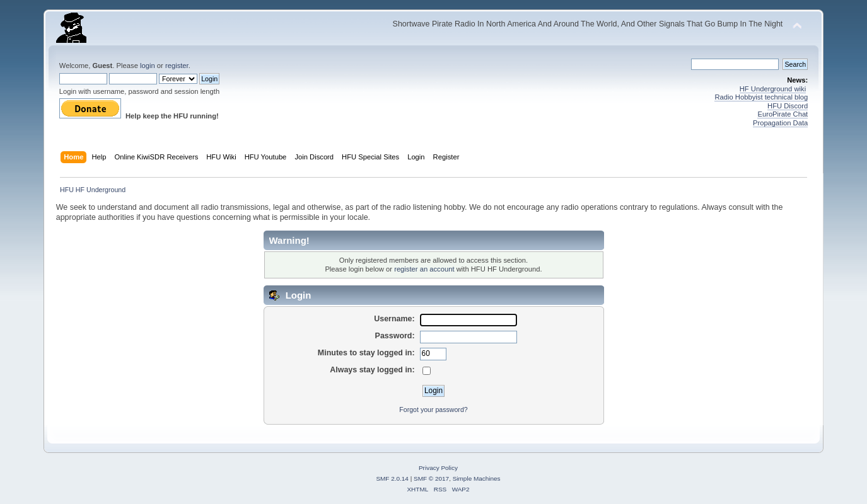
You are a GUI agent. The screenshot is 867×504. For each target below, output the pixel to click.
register (177, 66)
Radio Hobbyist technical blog (761, 97)
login (148, 66)
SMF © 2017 (431, 478)
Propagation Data (780, 123)
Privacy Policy (438, 468)
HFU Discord (788, 106)
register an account (424, 269)
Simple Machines (477, 478)
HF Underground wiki (773, 89)
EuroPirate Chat (783, 114)
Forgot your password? (433, 409)
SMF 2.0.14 (392, 478)
